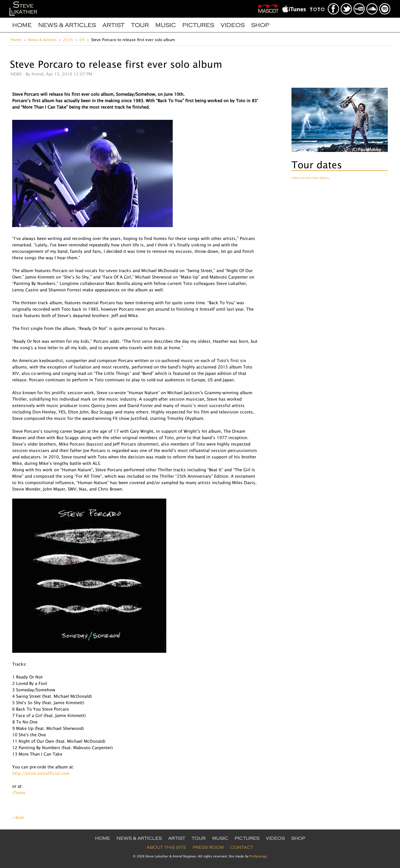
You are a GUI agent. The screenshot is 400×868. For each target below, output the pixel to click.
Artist (113, 25)
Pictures (198, 25)
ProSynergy (258, 856)
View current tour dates (310, 178)
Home (22, 25)
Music (166, 25)
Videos (233, 25)
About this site (166, 847)
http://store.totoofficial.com (41, 773)
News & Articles (67, 25)
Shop (260, 25)
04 (82, 40)
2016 (68, 40)
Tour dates (317, 165)
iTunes (19, 793)
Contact (242, 847)
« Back (18, 817)
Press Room (208, 847)
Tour (140, 25)
